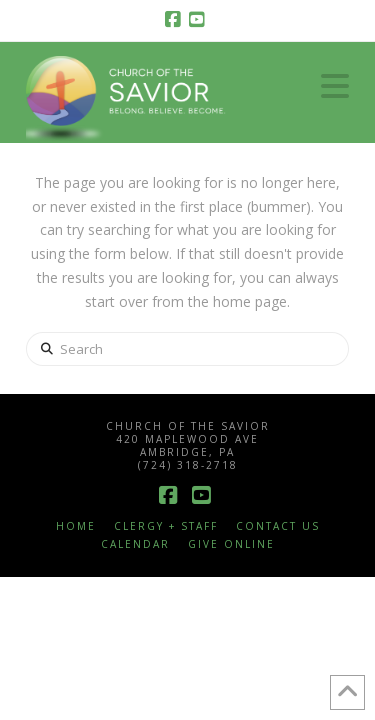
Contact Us (278, 526)
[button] (335, 86)
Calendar (135, 544)
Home (76, 526)
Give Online (231, 544)
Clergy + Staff (166, 526)
